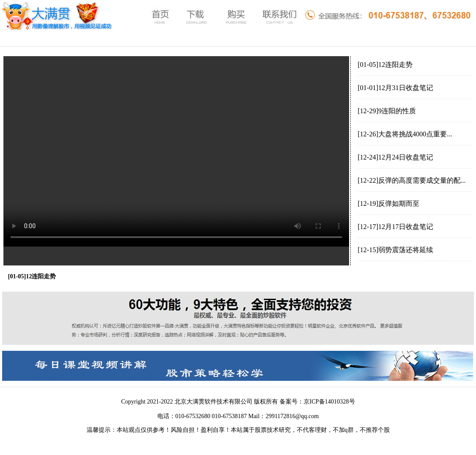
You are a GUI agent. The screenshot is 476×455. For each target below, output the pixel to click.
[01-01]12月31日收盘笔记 (395, 88)
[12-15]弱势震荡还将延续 (395, 250)
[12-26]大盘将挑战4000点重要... (405, 134)
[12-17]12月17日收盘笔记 (395, 227)
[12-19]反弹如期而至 (389, 203)
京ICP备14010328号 (329, 402)
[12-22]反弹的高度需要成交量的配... (412, 180)
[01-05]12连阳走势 (385, 65)
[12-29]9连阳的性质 (387, 111)
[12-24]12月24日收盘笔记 (395, 157)
